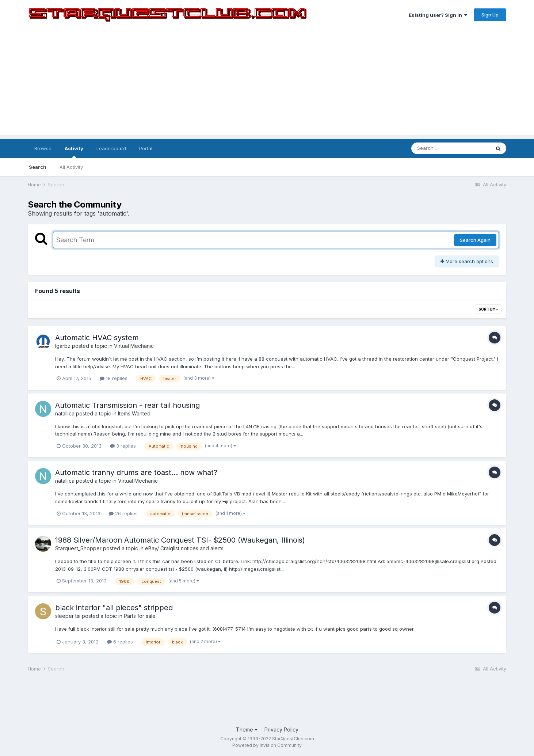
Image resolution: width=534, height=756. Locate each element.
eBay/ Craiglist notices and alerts (184, 548)
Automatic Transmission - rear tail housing (127, 405)
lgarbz (63, 346)
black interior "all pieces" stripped (114, 608)
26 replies (123, 513)
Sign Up (490, 15)
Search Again (475, 240)
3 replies (123, 446)
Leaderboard (111, 148)
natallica (65, 413)
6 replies (120, 642)
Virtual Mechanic (134, 346)
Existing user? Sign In (438, 15)
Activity (74, 152)
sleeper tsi (68, 616)
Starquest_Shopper (78, 548)
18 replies (114, 378)
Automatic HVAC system (97, 338)
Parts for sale (140, 616)
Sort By (488, 309)
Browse (43, 148)
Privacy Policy (281, 730)
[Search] (451, 148)
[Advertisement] (267, 84)
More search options (467, 261)
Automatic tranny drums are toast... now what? (136, 472)
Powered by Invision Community (267, 745)
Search (38, 167)
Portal (146, 148)
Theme (247, 730)
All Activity (71, 167)
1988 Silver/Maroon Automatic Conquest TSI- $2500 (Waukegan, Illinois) (180, 540)
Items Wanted (134, 413)
